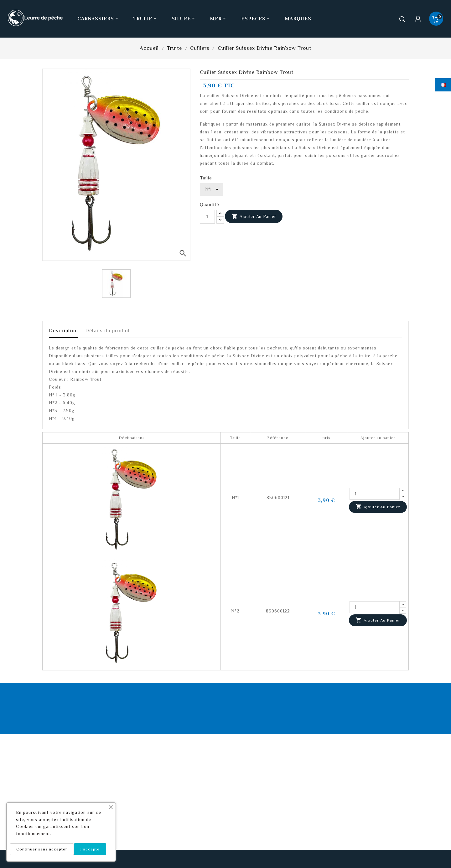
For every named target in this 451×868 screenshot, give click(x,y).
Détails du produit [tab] (108, 331)
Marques (298, 19)
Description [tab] (63, 331)
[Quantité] (207, 217)
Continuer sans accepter (42, 849)
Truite (145, 19)
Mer (219, 19)
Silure (184, 19)
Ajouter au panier (254, 217)
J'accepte (90, 849)
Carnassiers (98, 19)
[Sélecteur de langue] (443, 85)
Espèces (256, 19)
